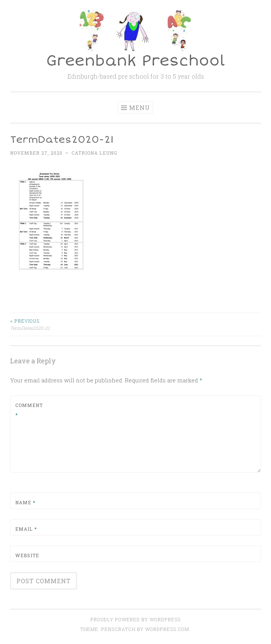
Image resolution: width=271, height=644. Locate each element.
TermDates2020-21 (73, 324)
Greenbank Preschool (135, 61)
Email (26, 529)
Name (25, 502)
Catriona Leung (94, 153)
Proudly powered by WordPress (135, 619)
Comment (29, 410)
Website (27, 555)
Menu (140, 108)
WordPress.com (167, 629)
